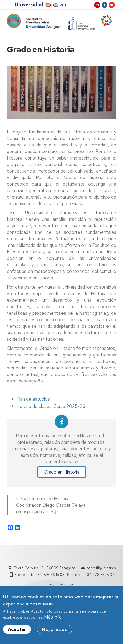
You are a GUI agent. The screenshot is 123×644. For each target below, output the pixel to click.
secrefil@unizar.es (101, 568)
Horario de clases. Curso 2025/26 (51, 406)
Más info (53, 618)
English (56, 5)
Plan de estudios (33, 399)
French (63, 5)
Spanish (48, 5)
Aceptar (17, 630)
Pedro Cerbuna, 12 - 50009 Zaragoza (44, 568)
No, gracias (54, 630)
